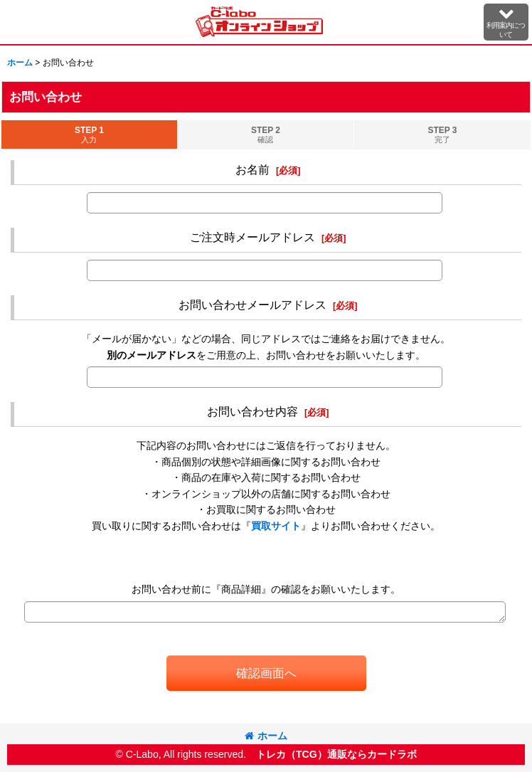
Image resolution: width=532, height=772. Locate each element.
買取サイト (276, 526)
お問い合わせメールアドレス (252, 305)
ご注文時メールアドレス (252, 237)
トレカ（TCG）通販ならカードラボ (336, 754)
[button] (506, 22)
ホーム (266, 736)
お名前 (252, 169)
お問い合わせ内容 (252, 411)
